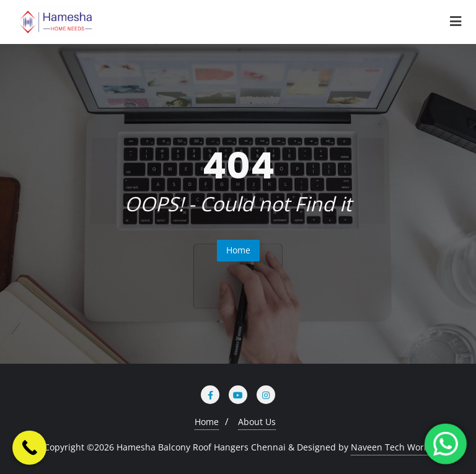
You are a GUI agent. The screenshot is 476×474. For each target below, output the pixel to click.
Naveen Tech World (391, 447)
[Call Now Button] (29, 448)
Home (238, 250)
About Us (257, 422)
